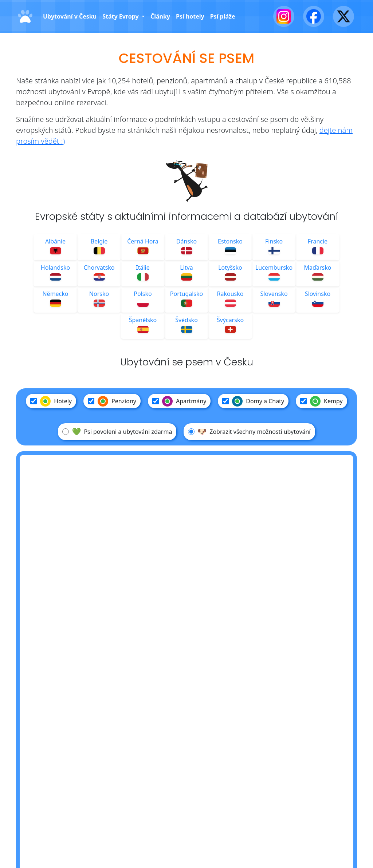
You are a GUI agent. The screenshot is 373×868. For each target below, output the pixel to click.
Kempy (321, 401)
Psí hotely (190, 16)
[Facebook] (314, 16)
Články (160, 16)
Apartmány (179, 401)
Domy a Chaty (253, 401)
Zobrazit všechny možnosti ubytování (249, 432)
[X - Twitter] (343, 16)
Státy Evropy (121, 16)
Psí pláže (223, 16)
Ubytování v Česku (70, 16)
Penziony (112, 401)
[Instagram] (284, 16)
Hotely (51, 401)
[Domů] (25, 17)
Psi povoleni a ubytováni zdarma (117, 432)
